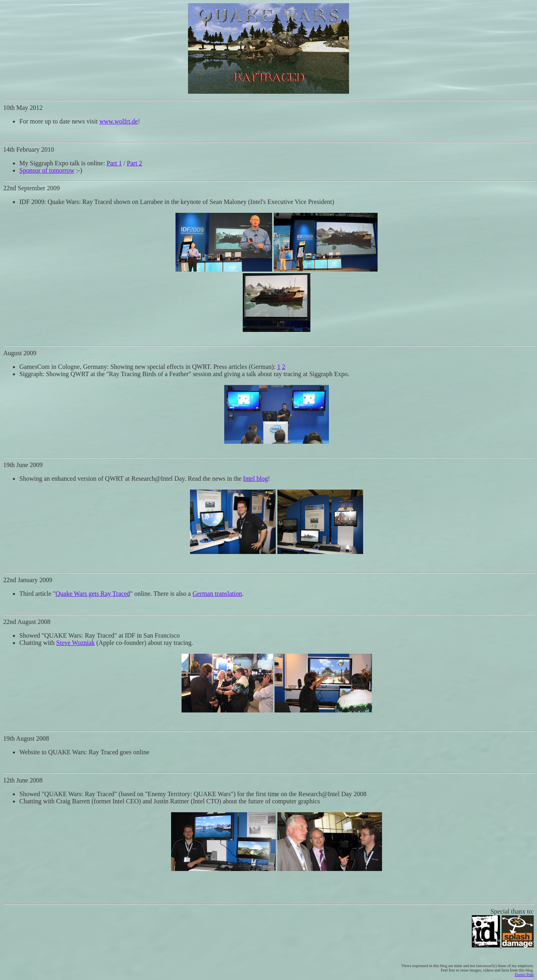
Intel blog (256, 479)
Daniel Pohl (525, 975)
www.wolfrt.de (119, 121)
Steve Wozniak (76, 643)
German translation (217, 594)
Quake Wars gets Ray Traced (93, 594)
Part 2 (134, 163)
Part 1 (114, 163)
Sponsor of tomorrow (47, 170)
